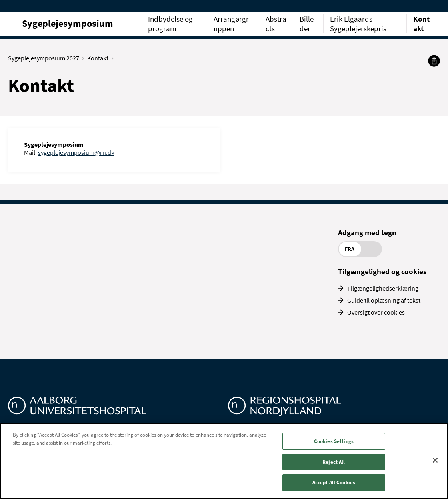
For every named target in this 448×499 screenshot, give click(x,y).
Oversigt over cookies (376, 312)
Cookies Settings (334, 441)
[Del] (434, 61)
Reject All (334, 462)
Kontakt (421, 24)
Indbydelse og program (170, 24)
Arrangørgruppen (231, 24)
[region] (224, 461)
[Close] (435, 460)
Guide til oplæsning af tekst (384, 300)
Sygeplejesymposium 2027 (45, 58)
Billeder (307, 24)
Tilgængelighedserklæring (383, 288)
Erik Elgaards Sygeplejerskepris (358, 24)
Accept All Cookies (334, 482)
